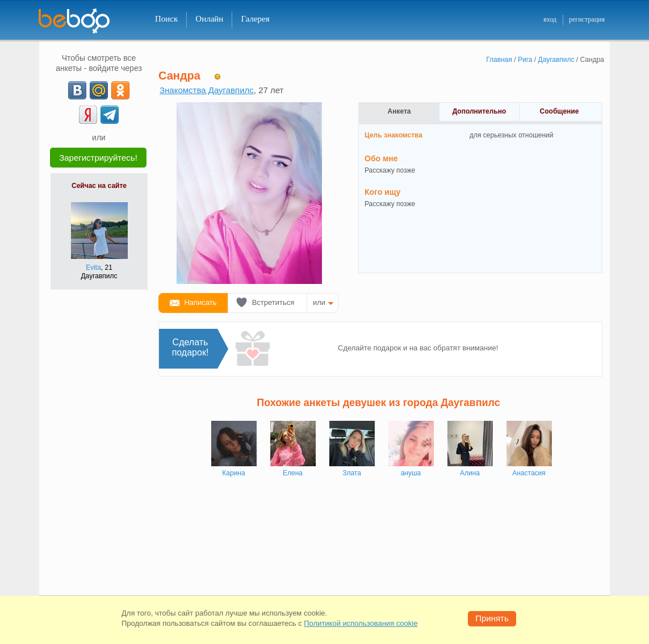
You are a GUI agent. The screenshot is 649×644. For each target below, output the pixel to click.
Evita (93, 267)
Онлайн (209, 19)
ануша (411, 473)
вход (550, 19)
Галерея (255, 19)
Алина (470, 473)
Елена (293, 473)
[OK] (120, 90)
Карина (233, 473)
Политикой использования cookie (361, 623)
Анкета (399, 111)
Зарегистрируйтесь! (98, 158)
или (319, 302)
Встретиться (273, 302)
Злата (352, 473)
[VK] (77, 90)
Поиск (166, 19)
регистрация (587, 19)
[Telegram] (110, 115)
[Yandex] (88, 115)
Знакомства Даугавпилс (207, 90)
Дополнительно (480, 111)
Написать (200, 302)
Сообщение (560, 111)
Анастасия (529, 473)
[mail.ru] (99, 90)
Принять (492, 618)
